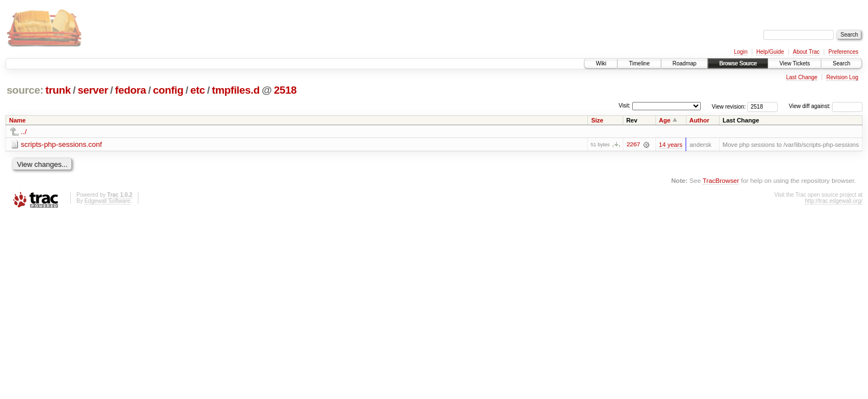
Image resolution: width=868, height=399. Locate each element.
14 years (670, 145)
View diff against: (826, 106)
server (93, 90)
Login (741, 52)
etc (198, 90)
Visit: (624, 106)
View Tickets (795, 63)
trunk (58, 90)
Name (18, 120)
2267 (633, 145)
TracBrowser (721, 180)
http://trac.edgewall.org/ (834, 201)
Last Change (802, 77)
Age (665, 120)
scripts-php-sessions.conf (62, 144)
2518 (285, 90)
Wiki (601, 63)
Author (699, 120)
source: (25, 90)
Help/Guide (770, 52)
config (168, 90)
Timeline (639, 63)
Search (841, 63)
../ (24, 132)
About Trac (806, 52)
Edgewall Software (107, 201)
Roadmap (684, 63)
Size (597, 120)
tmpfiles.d (236, 90)
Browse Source (738, 63)
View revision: (729, 106)
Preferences (844, 52)
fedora (131, 90)
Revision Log (843, 77)
